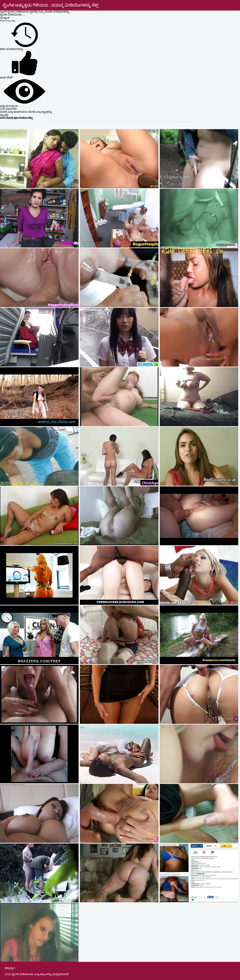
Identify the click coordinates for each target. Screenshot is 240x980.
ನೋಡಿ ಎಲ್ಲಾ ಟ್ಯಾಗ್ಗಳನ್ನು (40, 112)
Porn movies (8, 21)
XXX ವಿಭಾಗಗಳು (8, 109)
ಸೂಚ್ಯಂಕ (5, 18)
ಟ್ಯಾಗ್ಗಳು (4, 115)
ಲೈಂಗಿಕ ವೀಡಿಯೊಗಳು (11, 15)
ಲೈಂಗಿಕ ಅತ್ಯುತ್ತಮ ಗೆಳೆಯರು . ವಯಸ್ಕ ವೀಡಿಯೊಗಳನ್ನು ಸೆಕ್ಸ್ (50, 5)
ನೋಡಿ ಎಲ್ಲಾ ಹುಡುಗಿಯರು (14, 112)
